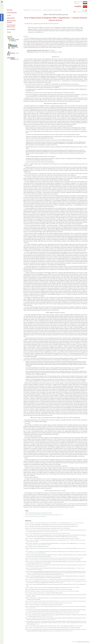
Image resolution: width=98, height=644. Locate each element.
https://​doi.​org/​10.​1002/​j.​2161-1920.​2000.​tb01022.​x (37, 553)
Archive (9, 15)
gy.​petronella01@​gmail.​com (37, 32)
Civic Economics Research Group (11, 26)
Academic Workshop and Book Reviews (52, 10)
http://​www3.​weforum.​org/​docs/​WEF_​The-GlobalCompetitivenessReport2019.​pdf (72, 601)
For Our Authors (11, 29)
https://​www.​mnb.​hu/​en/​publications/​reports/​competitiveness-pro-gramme (66, 591)
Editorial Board (11, 18)
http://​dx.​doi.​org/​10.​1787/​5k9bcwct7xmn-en (51, 531)
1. (24, 513)
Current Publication (12, 13)
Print (86, 10)
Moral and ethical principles (11, 22)
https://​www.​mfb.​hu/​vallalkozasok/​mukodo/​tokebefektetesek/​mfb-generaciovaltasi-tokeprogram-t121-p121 (44, 515)
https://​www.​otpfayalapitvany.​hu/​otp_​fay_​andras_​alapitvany (36, 517)
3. (24, 517)
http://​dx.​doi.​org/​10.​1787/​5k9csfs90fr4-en (76, 523)
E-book (9, 32)
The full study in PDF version (81, 12)
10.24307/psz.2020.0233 (53, 24)
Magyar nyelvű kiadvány (78, 2)
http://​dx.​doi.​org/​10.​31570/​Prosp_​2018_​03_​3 (39, 566)
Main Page (10, 10)
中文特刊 (78, 6)
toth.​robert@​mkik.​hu (56, 29)
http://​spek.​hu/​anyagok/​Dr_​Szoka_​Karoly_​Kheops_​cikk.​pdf (69, 611)
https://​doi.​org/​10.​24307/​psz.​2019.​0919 (66, 631)
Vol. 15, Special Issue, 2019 (35, 10)
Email (83, 10)
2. (24, 515)
